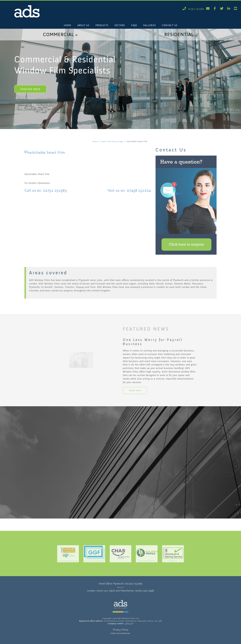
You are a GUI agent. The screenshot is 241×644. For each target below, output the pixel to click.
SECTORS (120, 25)
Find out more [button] (30, 89)
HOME (67, 25)
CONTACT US (170, 25)
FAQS (134, 25)
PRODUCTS (102, 25)
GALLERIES (150, 25)
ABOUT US (83, 25)
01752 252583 (193, 9)
